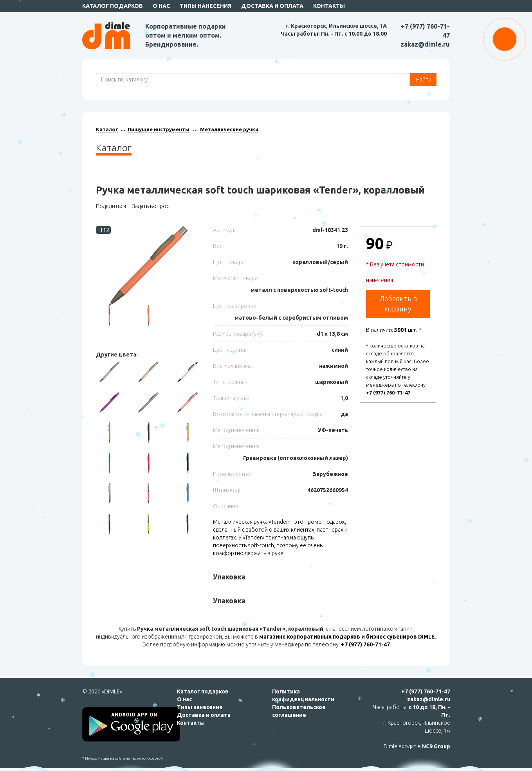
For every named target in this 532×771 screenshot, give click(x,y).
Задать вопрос (151, 206)
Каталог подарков (113, 6)
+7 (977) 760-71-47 (388, 393)
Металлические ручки (229, 129)
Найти (423, 80)
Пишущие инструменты (159, 129)
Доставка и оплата (272, 6)
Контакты (329, 6)
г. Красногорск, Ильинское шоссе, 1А (336, 26)
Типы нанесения (206, 6)
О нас (161, 6)
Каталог (107, 129)
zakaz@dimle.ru (425, 44)
